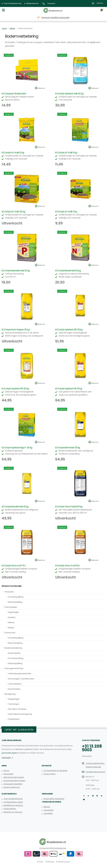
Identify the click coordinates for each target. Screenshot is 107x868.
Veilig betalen (10, 809)
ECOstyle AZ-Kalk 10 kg (13, 153)
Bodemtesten (14, 653)
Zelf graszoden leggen (14, 777)
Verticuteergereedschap (20, 674)
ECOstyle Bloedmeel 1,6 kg (68, 271)
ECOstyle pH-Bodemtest (14, 94)
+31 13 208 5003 (92, 748)
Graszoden (8, 774)
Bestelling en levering (13, 805)
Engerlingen (14, 612)
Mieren (11, 622)
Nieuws (47, 807)
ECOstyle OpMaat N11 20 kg (69, 389)
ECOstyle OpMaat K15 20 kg (69, 330)
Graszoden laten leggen (14, 781)
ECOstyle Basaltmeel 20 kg (15, 507)
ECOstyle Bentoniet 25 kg (68, 448)
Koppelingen (14, 699)
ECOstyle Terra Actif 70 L (14, 566)
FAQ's (41, 862)
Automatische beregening (20, 714)
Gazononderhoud (12, 787)
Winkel (12, 28)
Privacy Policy (50, 774)
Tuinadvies (48, 810)
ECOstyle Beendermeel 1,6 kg (16, 271)
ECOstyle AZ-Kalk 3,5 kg (13, 212)
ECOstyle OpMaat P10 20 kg (15, 389)
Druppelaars (14, 719)
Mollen (11, 628)
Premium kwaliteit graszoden (56, 18)
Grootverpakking (16, 597)
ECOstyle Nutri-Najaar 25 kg (16, 330)
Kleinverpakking (15, 602)
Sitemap (51, 862)
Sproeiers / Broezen (17, 709)
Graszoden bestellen (13, 784)
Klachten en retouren (13, 812)
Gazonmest (10, 633)
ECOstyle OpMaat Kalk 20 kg (69, 94)
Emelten (12, 617)
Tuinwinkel (48, 813)
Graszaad (9, 592)
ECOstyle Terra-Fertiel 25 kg (69, 507)
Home (4, 28)
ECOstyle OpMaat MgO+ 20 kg (17, 448)
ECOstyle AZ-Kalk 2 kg (66, 212)
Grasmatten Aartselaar (54, 799)
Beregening (10, 694)
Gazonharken (14, 689)
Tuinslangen (14, 704)
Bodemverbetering (13, 648)
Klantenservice (31, 3)
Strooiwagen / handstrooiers (21, 679)
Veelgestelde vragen (13, 802)
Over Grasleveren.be (12, 3)
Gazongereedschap (14, 668)
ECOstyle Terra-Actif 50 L (68, 566)
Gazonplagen (11, 607)
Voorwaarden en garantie (55, 771)
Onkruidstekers (15, 684)
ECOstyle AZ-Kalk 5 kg (66, 153)
